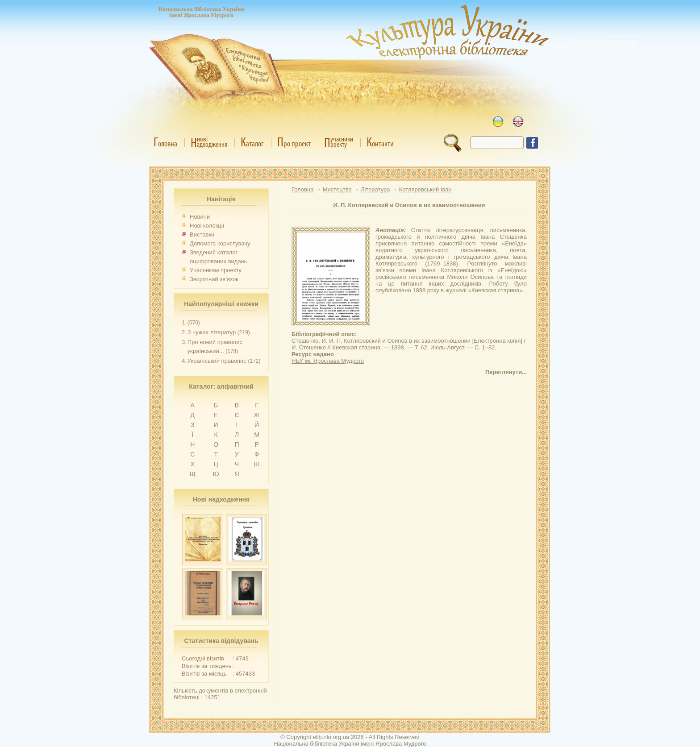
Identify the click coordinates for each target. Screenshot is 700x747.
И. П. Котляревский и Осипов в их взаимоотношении (409, 205)
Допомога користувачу (220, 243)
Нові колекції (207, 226)
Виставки (202, 234)
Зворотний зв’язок (214, 279)
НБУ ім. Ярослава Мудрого (328, 361)
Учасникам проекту (216, 270)
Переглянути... (506, 372)
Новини (200, 217)
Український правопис (217, 361)
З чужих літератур (212, 332)
